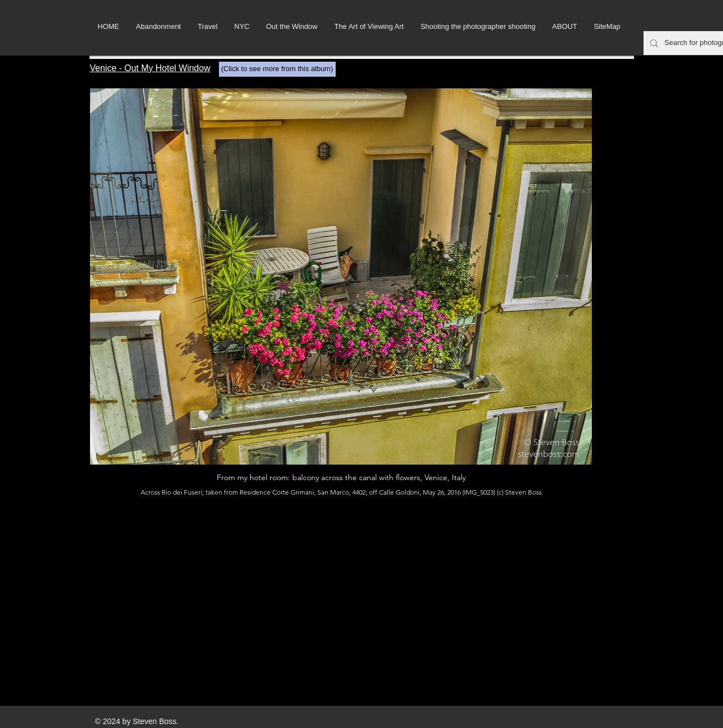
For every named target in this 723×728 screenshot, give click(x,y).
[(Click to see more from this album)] (277, 69)
